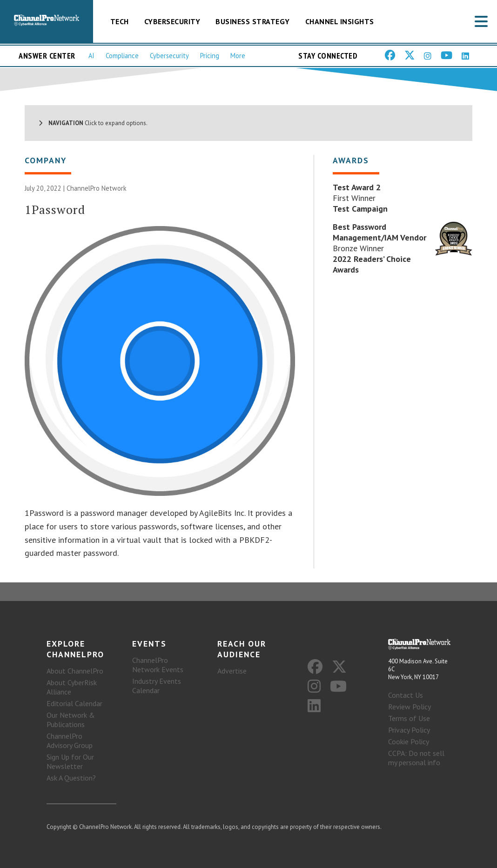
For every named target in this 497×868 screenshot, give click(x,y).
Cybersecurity (172, 21)
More (238, 56)
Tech (120, 21)
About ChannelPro (75, 671)
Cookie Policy (409, 741)
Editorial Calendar (74, 703)
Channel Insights (340, 21)
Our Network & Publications (71, 720)
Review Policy (410, 707)
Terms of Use (409, 718)
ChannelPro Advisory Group (70, 741)
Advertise (232, 671)
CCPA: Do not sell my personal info (416, 758)
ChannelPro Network (97, 188)
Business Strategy (253, 21)
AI (91, 56)
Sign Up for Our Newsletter (70, 761)
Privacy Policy (409, 730)
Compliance (122, 56)
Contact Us (406, 695)
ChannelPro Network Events (158, 665)
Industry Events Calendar (157, 686)
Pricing (210, 56)
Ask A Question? (71, 778)
